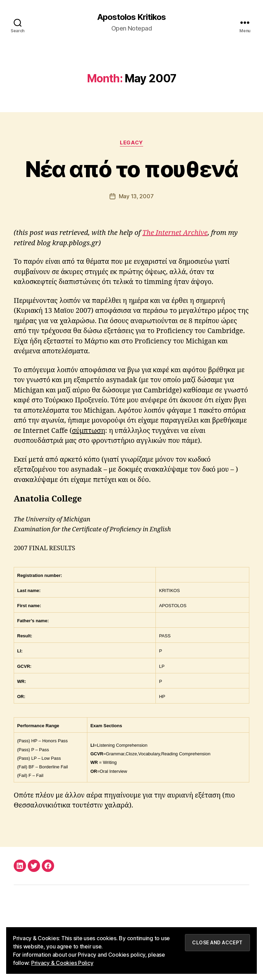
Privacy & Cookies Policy (62, 963)
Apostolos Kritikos (131, 17)
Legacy (131, 143)
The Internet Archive (175, 233)
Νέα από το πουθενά (131, 169)
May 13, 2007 (136, 196)
